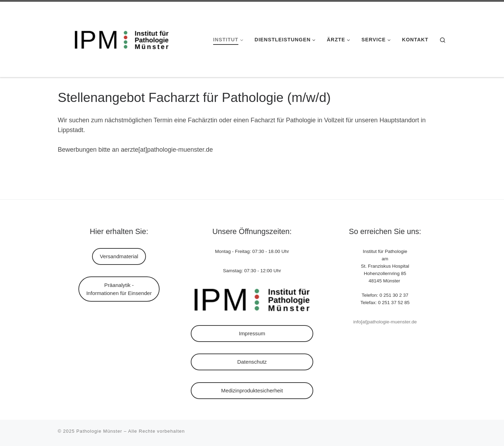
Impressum (252, 333)
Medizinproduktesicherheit (252, 390)
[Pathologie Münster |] (118, 38)
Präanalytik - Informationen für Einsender (119, 289)
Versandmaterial (119, 256)
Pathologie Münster (99, 431)
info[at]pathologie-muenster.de (385, 322)
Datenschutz (252, 362)
